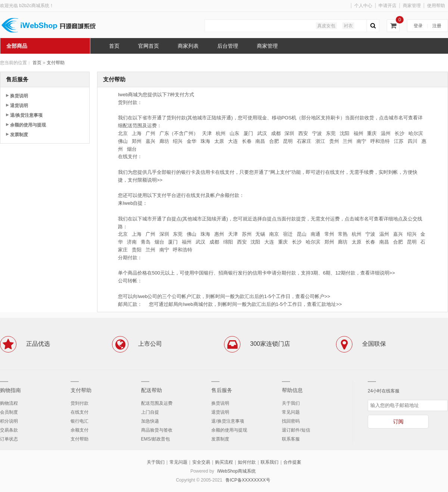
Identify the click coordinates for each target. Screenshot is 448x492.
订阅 (398, 422)
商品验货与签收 (157, 430)
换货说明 (19, 96)
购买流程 (224, 462)
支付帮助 (56, 63)
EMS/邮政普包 (155, 439)
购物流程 (9, 403)
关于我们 (291, 403)
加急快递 (150, 421)
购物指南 (10, 390)
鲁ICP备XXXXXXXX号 (248, 480)
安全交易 (201, 462)
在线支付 (80, 412)
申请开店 (388, 6)
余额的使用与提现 (28, 125)
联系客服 (291, 439)
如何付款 (247, 462)
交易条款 (9, 430)
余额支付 (80, 430)
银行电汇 (80, 421)
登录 (418, 26)
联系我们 (270, 462)
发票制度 (19, 135)
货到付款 (80, 403)
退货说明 (19, 106)
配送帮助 (152, 390)
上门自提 (150, 412)
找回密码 (291, 421)
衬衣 (348, 26)
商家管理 (412, 6)
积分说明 (9, 421)
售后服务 (222, 390)
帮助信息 (292, 390)
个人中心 (363, 6)
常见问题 (291, 412)
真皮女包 (326, 26)
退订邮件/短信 (296, 430)
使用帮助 (436, 6)
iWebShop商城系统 (237, 471)
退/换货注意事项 (26, 115)
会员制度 (9, 412)
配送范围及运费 (157, 403)
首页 (37, 63)
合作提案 (292, 462)
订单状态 (9, 439)
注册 (437, 26)
